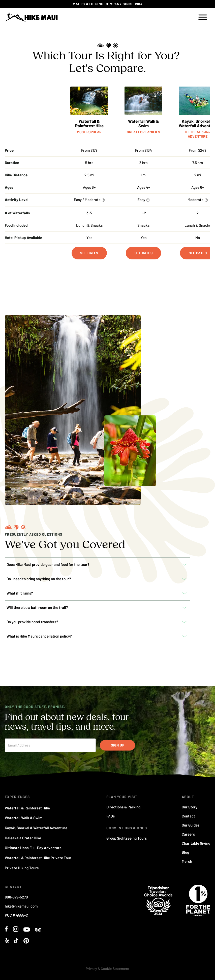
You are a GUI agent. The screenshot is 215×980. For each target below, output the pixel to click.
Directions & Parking (123, 807)
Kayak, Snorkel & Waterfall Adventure (36, 828)
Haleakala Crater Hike (23, 838)
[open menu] (203, 17)
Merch (187, 861)
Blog (185, 852)
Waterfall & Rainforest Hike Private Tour (38, 858)
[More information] (103, 200)
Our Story (190, 807)
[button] (98, 565)
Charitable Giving (196, 843)
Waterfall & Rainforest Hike (89, 123)
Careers (188, 834)
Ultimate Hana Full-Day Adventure (33, 848)
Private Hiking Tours (22, 868)
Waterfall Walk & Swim (144, 123)
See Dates (89, 253)
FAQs (111, 816)
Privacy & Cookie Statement (108, 969)
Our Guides (191, 825)
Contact (188, 816)
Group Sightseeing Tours (127, 838)
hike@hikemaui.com (21, 906)
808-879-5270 (16, 897)
